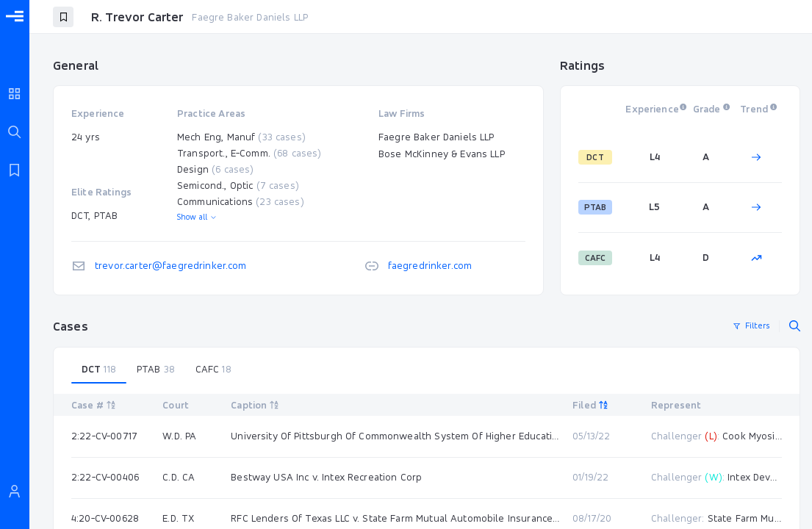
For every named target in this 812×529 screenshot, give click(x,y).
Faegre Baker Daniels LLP (250, 17)
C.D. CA (179, 477)
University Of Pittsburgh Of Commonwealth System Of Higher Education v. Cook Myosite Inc (396, 436)
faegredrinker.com (430, 265)
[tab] (99, 370)
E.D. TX (178, 518)
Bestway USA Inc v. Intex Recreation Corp (326, 477)
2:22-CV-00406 (105, 477)
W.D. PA (179, 436)
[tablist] (427, 370)
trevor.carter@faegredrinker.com (171, 265)
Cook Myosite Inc (761, 436)
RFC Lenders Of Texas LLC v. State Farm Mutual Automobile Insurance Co (396, 518)
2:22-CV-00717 (104, 436)
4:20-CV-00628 (105, 518)
